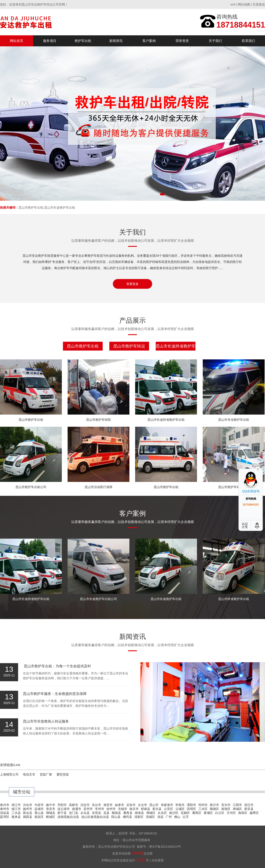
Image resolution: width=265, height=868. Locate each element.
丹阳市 (62, 805)
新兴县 (157, 809)
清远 (160, 817)
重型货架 (63, 774)
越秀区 (254, 813)
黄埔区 (208, 813)
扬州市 (28, 809)
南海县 (139, 813)
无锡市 (123, 809)
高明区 (191, 809)
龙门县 (74, 813)
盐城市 (39, 809)
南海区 (226, 809)
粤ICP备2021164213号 (165, 847)
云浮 (185, 817)
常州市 (100, 809)
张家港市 (167, 805)
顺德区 (214, 809)
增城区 (151, 813)
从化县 (85, 813)
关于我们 (215, 41)
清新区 (139, 817)
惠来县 (16, 817)
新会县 (28, 813)
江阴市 (237, 805)
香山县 (39, 813)
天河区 (231, 813)
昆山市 (154, 805)
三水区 (203, 809)
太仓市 (142, 805)
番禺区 (197, 813)
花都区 (185, 813)
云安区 (168, 809)
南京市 (134, 809)
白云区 (220, 813)
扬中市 (51, 805)
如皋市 (119, 805)
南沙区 (174, 813)
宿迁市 (249, 805)
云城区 (180, 809)
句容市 (39, 805)
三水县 (16, 813)
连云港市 (64, 809)
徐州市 (111, 809)
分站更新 (158, 860)
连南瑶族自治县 (68, 817)
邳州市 (203, 805)
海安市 (108, 805)
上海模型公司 (9, 774)
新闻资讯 (116, 41)
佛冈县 (127, 817)
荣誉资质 (182, 41)
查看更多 (132, 284)
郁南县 (146, 809)
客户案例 (149, 41)
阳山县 (116, 817)
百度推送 (259, 4)
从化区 (162, 813)
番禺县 (128, 813)
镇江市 (16, 809)
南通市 (77, 809)
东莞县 (97, 813)
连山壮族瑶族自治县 (95, 817)
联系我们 (248, 41)
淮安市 (51, 809)
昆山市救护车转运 (129, 346)
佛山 (177, 817)
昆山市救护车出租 (83, 346)
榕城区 (51, 817)
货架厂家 (46, 774)
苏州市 (88, 809)
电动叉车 (29, 774)
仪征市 (85, 805)
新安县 (249, 809)
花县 (106, 813)
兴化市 (28, 805)
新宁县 (62, 813)
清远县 (5, 813)
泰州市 (5, 809)
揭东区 (39, 817)
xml (233, 4)
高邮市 (74, 805)
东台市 (97, 805)
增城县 (51, 813)
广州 (169, 817)
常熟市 (180, 805)
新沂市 (214, 805)
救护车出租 (83, 41)
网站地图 (244, 4)
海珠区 (243, 813)
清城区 (150, 817)
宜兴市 (226, 805)
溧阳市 (191, 805)
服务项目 (50, 41)
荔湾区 (5, 817)
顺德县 (116, 813)
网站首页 (17, 41)
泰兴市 (5, 805)
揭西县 (28, 817)
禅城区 (237, 809)
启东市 (131, 805)
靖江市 (16, 805)
